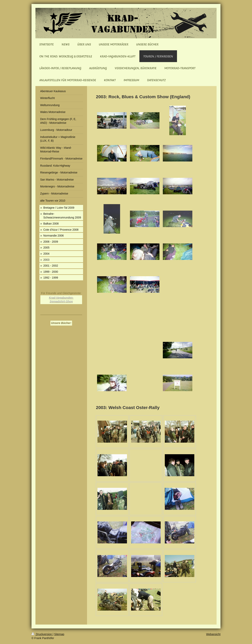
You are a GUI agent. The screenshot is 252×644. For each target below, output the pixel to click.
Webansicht (213, 634)
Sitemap (59, 634)
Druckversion (42, 634)
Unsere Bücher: (61, 323)
